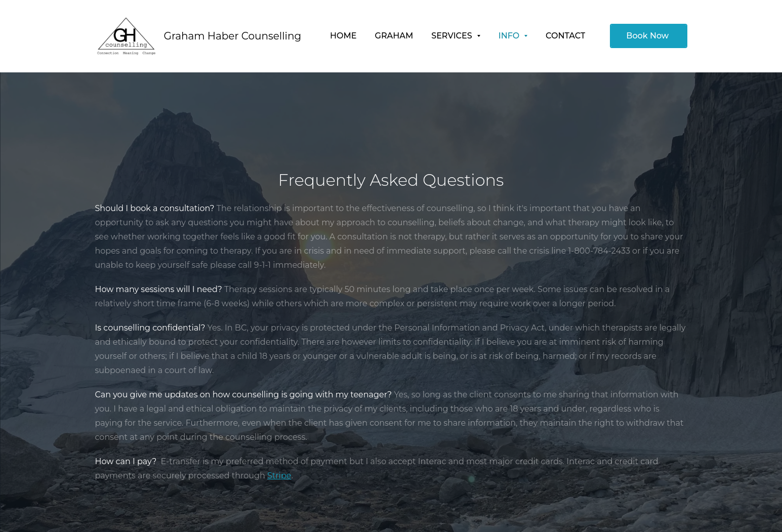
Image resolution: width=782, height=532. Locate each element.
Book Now (648, 36)
